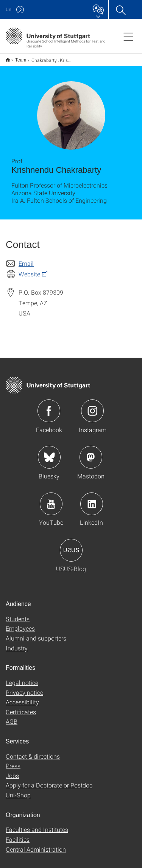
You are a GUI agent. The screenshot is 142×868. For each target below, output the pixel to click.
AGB (12, 716)
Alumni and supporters (36, 633)
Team (16, 57)
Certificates (21, 707)
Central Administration (36, 844)
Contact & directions (33, 751)
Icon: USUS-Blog (71, 545)
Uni (9, 9)
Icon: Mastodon (91, 452)
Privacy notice (24, 687)
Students (18, 614)
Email (26, 258)
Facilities (18, 834)
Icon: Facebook (49, 406)
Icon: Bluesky (49, 452)
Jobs (12, 771)
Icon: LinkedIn (92, 499)
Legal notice (22, 678)
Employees (20, 623)
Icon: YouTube (51, 499)
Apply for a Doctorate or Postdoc (49, 780)
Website (29, 269)
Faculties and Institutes (37, 825)
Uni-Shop (18, 790)
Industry (17, 643)
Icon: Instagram (92, 406)
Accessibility (22, 697)
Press (13, 761)
